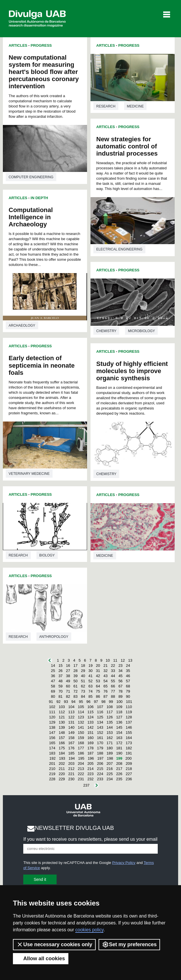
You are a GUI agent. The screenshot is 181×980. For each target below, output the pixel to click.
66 (113, 686)
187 (90, 753)
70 (60, 691)
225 (110, 774)
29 (83, 671)
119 (129, 712)
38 (68, 676)
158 (71, 738)
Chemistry (106, 331)
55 (113, 681)
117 (110, 712)
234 (110, 779)
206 (100, 764)
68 (128, 686)
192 (53, 758)
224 (100, 774)
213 (81, 769)
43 (105, 676)
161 (100, 738)
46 (128, 676)
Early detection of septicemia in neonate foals (42, 365)
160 (90, 738)
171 (110, 743)
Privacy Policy (124, 863)
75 (98, 691)
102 (52, 707)
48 (60, 681)
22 (113, 666)
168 (81, 743)
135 (110, 722)
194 (72, 758)
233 (100, 779)
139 (62, 727)
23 (120, 666)
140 (71, 727)
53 (98, 681)
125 (100, 717)
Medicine (135, 106)
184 (62, 753)
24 (128, 666)
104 (71, 707)
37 (60, 676)
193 (62, 758)
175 (62, 748)
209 (129, 764)
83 (76, 696)
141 (81, 727)
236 (129, 779)
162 (110, 738)
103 (62, 707)
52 (90, 681)
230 (71, 779)
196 (91, 758)
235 (119, 779)
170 (100, 743)
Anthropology (54, 637)
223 (90, 774)
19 (90, 666)
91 (51, 702)
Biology (47, 555)
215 (100, 769)
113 (71, 712)
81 (60, 696)
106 (90, 707)
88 (113, 696)
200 (128, 758)
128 (129, 717)
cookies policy (89, 930)
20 (98, 666)
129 (52, 722)
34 (120, 671)
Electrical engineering (119, 249)
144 (110, 727)
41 (90, 676)
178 (90, 748)
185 (71, 753)
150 (81, 733)
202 (62, 764)
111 (52, 712)
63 (90, 686)
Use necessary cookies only (54, 944)
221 (71, 774)
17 (76, 666)
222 (81, 774)
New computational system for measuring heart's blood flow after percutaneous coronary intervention (44, 72)
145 (119, 727)
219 (52, 774)
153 (110, 733)
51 (83, 681)
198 (110, 758)
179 (100, 748)
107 (100, 707)
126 (110, 717)
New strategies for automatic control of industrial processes (127, 146)
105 (81, 707)
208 (119, 764)
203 (71, 764)
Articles (18, 45)
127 (119, 717)
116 (100, 712)
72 (76, 691)
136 (119, 722)
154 (119, 733)
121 (62, 717)
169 (90, 743)
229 (62, 779)
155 (129, 733)
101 (129, 702)
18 (83, 666)
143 (100, 727)
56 (120, 681)
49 (68, 681)
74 (90, 691)
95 (81, 702)
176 (71, 748)
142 (90, 727)
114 (81, 712)
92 (58, 702)
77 (113, 691)
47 (53, 681)
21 (105, 666)
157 (62, 738)
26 (60, 671)
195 (81, 758)
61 (76, 686)
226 (119, 774)
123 (81, 717)
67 (120, 686)
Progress (41, 45)
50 (76, 681)
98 (103, 702)
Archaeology (22, 326)
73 (83, 691)
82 (68, 696)
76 (105, 691)
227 (129, 774)
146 (129, 727)
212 (71, 769)
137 (129, 722)
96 (88, 702)
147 (52, 733)
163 (119, 738)
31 (98, 671)
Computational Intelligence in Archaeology (31, 217)
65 (105, 686)
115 (90, 712)
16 (68, 666)
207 (110, 764)
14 (53, 666)
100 (120, 702)
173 (129, 743)
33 (113, 671)
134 (100, 722)
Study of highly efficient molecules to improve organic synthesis (132, 371)
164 (129, 738)
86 (98, 696)
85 (90, 696)
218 (129, 769)
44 (113, 676)
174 (52, 748)
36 (53, 676)
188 (100, 753)
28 (76, 671)
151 (90, 733)
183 (52, 753)
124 (90, 717)
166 (62, 743)
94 (73, 702)
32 (105, 671)
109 (119, 707)
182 (129, 748)
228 (52, 779)
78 (120, 691)
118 (119, 712)
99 (111, 702)
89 (120, 696)
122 (71, 717)
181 (119, 748)
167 (71, 743)
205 (90, 764)
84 (83, 696)
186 (81, 753)
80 (53, 696)
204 (81, 764)
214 (90, 769)
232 (90, 779)
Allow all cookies (41, 959)
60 (68, 686)
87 (105, 696)
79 (128, 691)
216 (110, 769)
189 (110, 753)
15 (60, 666)
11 (115, 660)
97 (96, 702)
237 (86, 785)
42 (98, 676)
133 (90, 722)
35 (128, 671)
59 (60, 686)
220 (62, 774)
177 (81, 748)
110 (129, 707)
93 (66, 702)
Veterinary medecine (29, 474)
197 (100, 758)
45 (120, 676)
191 (129, 753)
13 (130, 660)
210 (52, 769)
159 (81, 738)
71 (68, 691)
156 (52, 738)
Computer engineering (31, 177)
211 (62, 769)
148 (62, 733)
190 (119, 753)
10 (108, 660)
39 (76, 676)
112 (62, 712)
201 (52, 764)
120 (52, 717)
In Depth (40, 198)
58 (53, 686)
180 (110, 748)
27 (68, 671)
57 (128, 681)
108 (110, 707)
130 (62, 722)
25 (53, 671)
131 (71, 722)
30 (90, 671)
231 (81, 779)
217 (119, 769)
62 (83, 686)
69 (53, 691)
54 (105, 681)
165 (52, 743)
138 (52, 727)
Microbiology (141, 331)
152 (100, 733)
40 (83, 676)
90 (128, 696)
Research (18, 555)
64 (98, 686)
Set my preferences (129, 944)
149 (71, 733)
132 (81, 722)
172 (119, 743)
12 (123, 660)
